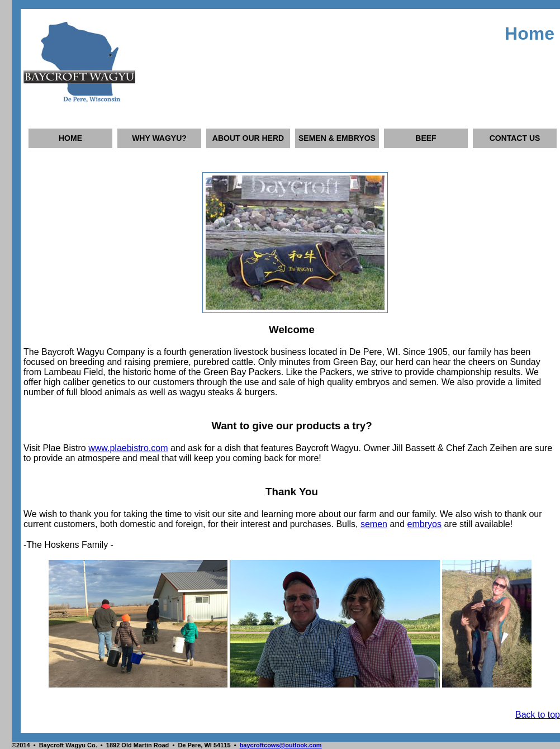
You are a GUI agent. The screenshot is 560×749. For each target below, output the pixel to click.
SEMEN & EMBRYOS (337, 138)
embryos (424, 524)
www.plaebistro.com (128, 448)
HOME (70, 138)
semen (374, 524)
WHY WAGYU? (159, 138)
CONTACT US (515, 138)
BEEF (426, 138)
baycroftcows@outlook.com (281, 745)
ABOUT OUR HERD (248, 138)
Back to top (538, 715)
